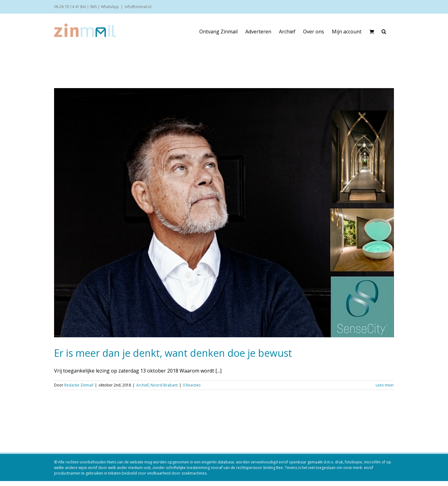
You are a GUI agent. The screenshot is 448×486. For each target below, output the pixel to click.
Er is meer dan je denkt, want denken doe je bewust (173, 353)
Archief (142, 385)
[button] (384, 32)
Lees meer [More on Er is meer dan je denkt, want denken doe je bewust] (385, 385)
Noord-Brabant (164, 385)
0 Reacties (192, 385)
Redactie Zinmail (79, 385)
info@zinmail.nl (138, 7)
